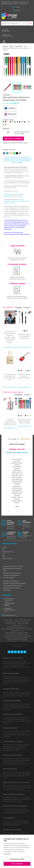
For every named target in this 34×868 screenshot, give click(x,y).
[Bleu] (15, 122)
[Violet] (18, 122)
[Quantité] (8, 132)
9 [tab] (23, 511)
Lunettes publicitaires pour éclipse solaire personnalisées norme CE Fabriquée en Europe (10, 378)
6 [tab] (18, 511)
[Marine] (12, 331)
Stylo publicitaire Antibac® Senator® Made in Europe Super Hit (17, 201)
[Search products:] (15, 23)
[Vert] (4, 122)
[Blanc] (8, 122)
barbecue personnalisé (8, 788)
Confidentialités (17, 646)
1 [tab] (9, 511)
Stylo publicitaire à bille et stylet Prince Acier (10, 421)
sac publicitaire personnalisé (10, 821)
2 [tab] (11, 511)
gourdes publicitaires (9, 704)
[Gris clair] (27, 122)
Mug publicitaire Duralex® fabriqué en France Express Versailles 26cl (10, 337)
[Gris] (22, 122)
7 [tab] (20, 511)
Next (29, 484)
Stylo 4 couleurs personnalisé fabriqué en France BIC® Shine (24, 376)
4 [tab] (14, 511)
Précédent (5, 67)
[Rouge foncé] (25, 122)
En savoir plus (7, 854)
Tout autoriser (17, 864)
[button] (17, 7)
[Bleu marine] (20, 122)
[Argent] (29, 371)
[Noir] (11, 122)
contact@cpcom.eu (10, 615)
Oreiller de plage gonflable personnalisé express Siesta (24, 337)
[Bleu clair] (29, 122)
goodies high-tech (12, 745)
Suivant (29, 67)
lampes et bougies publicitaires (10, 733)
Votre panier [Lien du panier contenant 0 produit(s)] (7, 40)
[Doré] (24, 371)
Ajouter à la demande (13, 139)
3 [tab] (13, 511)
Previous (5, 484)
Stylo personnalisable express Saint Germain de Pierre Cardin (24, 422)
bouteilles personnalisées (20, 833)
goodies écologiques (18, 798)
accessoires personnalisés (9, 811)
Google (9, 452)
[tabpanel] (17, 483)
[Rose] (6, 125)
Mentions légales (23, 645)
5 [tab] (16, 511)
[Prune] (9, 331)
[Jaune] (13, 122)
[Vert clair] (8, 125)
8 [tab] (22, 511)
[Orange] (4, 125)
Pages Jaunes (22, 452)
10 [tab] (25, 511)
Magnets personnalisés (8, 772)
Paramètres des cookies (17, 859)
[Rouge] (6, 122)
